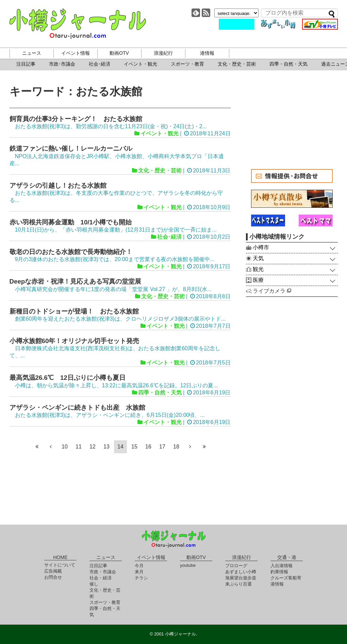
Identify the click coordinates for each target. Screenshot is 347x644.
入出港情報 (282, 566)
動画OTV (119, 53)
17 (162, 447)
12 (93, 447)
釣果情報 (279, 572)
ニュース (32, 53)
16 (148, 447)
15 (134, 447)
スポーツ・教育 (187, 64)
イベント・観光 (141, 64)
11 (79, 447)
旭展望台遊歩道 (241, 578)
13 (106, 447)
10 (65, 447)
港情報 (207, 53)
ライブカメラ (272, 291)
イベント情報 (76, 53)
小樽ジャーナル (78, 24)
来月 (139, 572)
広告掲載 (53, 571)
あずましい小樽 (241, 572)
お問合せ (53, 577)
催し (94, 584)
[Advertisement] (292, 120)
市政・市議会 (103, 572)
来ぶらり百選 (238, 584)
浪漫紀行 (163, 53)
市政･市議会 (62, 64)
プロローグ (236, 566)
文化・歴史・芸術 (237, 64)
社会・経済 (101, 578)
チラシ (141, 578)
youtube (188, 565)
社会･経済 (100, 64)
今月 (139, 566)
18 (176, 447)
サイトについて (60, 565)
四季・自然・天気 (288, 64)
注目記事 (26, 64)
